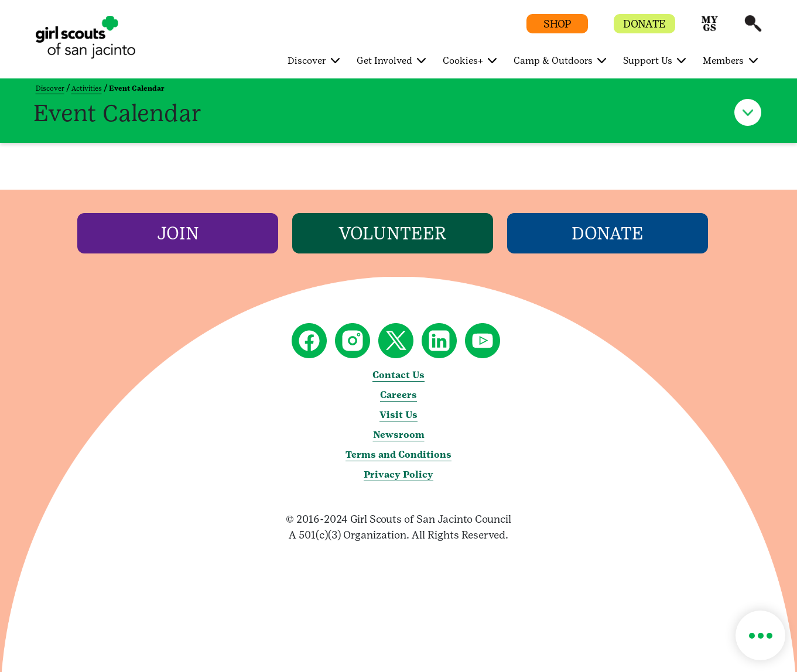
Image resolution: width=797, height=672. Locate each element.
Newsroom (399, 435)
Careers (398, 395)
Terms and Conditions (398, 455)
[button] (710, 29)
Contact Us (398, 375)
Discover (50, 88)
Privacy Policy (398, 474)
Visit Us (398, 415)
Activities (87, 88)
